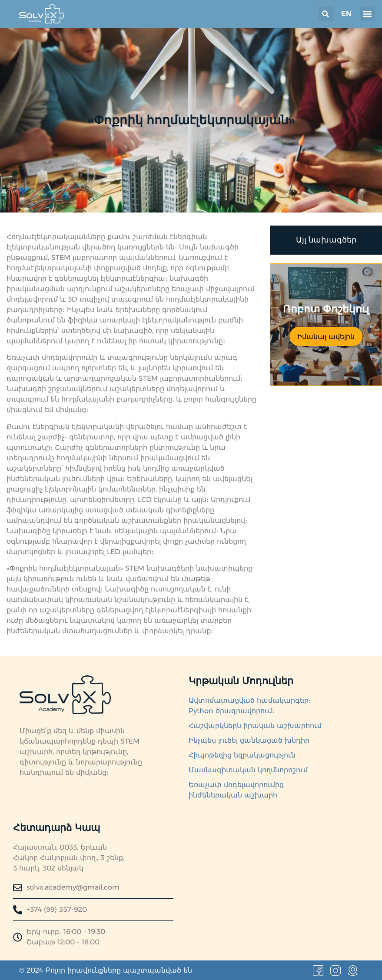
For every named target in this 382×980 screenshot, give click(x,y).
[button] (326, 14)
